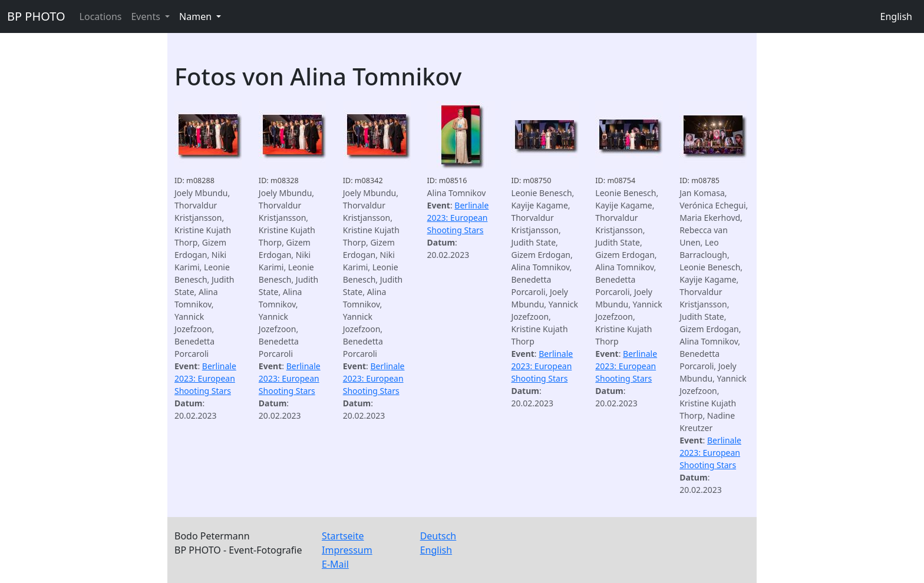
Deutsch (438, 536)
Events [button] (147, 16)
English (896, 16)
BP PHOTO (36, 16)
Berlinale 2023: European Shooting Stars (205, 378)
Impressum (347, 550)
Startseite (343, 536)
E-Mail (335, 564)
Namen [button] (197, 16)
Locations (101, 16)
